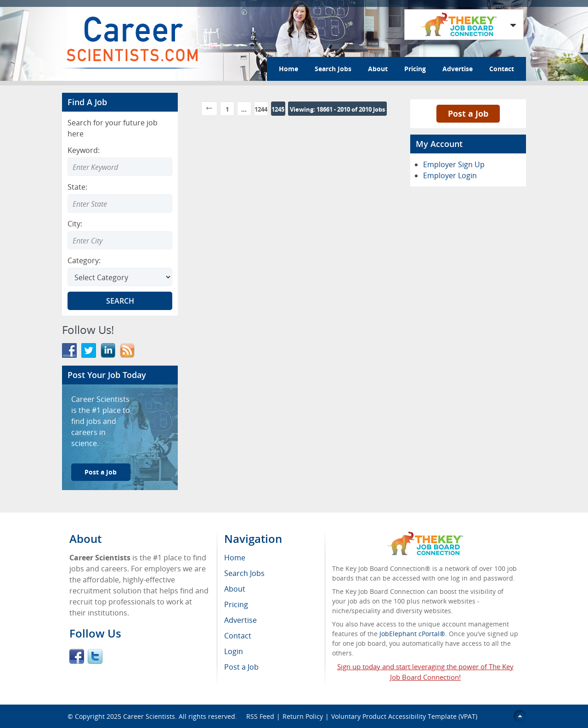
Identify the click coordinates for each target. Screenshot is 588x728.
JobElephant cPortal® (412, 634)
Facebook (77, 656)
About (378, 69)
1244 (261, 109)
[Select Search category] (120, 277)
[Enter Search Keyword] (120, 167)
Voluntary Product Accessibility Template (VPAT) (404, 716)
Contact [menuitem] (238, 636)
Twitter (95, 656)
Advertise (458, 69)
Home (288, 69)
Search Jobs (333, 69)
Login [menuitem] (234, 651)
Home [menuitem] (235, 558)
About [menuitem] (235, 589)
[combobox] (120, 203)
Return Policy (303, 716)
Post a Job (101, 472)
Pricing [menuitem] (236, 604)
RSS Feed (260, 716)
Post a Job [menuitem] (241, 667)
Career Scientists (149, 716)
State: (77, 187)
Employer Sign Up (454, 164)
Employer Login (450, 175)
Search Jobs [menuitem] (244, 573)
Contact (502, 69)
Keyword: (84, 150)
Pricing (415, 69)
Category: (84, 260)
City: (75, 224)
